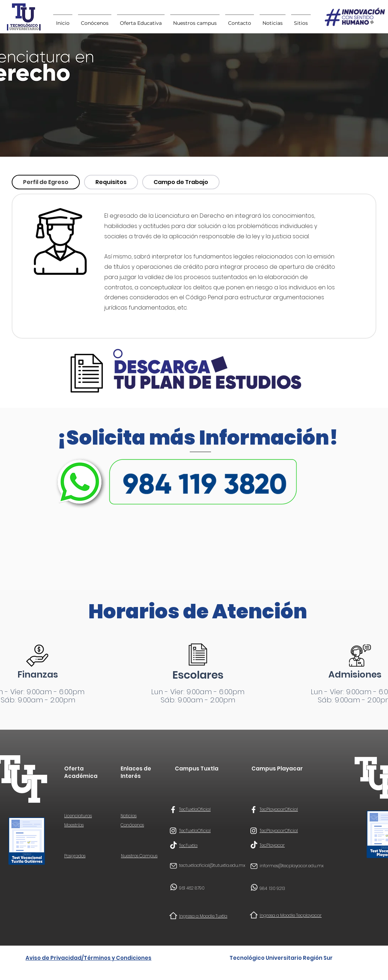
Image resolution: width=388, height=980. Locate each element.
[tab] (46, 182)
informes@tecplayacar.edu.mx (292, 866)
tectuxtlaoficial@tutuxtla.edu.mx (212, 865)
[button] (301, 20)
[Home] (173, 916)
